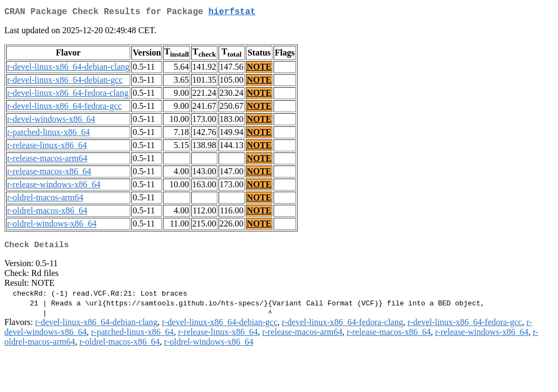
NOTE (259, 69)
